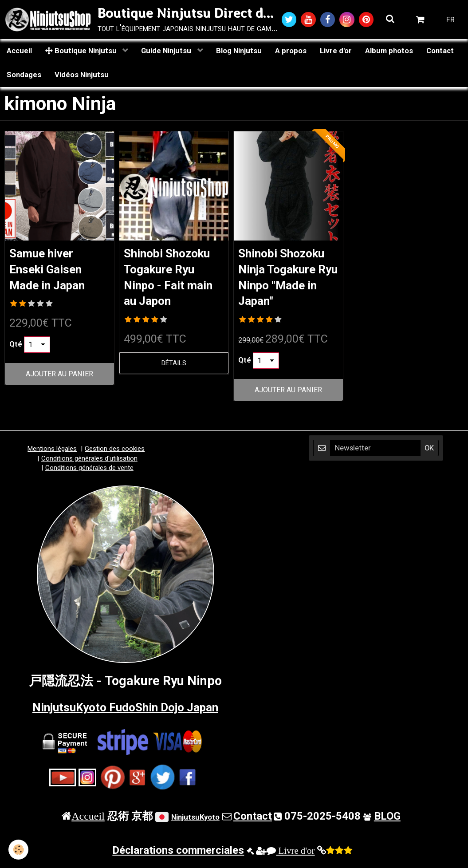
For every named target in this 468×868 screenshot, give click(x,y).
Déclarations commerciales (178, 854)
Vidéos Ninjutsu (82, 76)
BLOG (387, 820)
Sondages (24, 76)
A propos (291, 52)
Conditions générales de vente (89, 472)
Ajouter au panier (59, 377)
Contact (440, 52)
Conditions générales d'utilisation (89, 462)
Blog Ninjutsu (239, 52)
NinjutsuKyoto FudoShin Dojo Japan (125, 711)
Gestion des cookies (115, 453)
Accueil (19, 52)
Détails (174, 367)
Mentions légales (52, 453)
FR (450, 20)
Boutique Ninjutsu (82, 52)
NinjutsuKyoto (195, 821)
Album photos (389, 52)
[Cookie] (19, 850)
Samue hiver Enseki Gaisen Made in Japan (52, 271)
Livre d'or (336, 52)
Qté (16, 347)
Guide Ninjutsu (167, 52)
